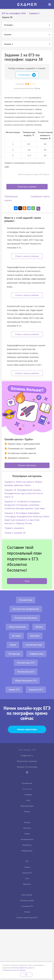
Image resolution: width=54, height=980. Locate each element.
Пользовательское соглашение (14, 970)
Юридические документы (27, 761)
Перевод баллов (27, 900)
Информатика (36, 654)
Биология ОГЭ (36, 690)
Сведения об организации (27, 767)
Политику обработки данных (23, 968)
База (28, 800)
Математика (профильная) (26, 609)
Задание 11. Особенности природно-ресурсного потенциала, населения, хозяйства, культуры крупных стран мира (25, 505)
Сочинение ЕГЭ (27, 906)
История (16, 636)
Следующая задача (40, 196)
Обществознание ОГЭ (26, 681)
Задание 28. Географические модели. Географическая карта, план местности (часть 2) (24, 493)
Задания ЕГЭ (27, 873)
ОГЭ (27, 861)
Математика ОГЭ (26, 672)
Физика (39, 627)
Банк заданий (27, 895)
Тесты (27, 878)
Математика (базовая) (26, 618)
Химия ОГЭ (14, 690)
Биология (35, 636)
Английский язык (34, 645)
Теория (27, 867)
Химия (13, 645)
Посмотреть (27, 75)
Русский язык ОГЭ (26, 663)
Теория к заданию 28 (15, 533)
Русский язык (26, 600)
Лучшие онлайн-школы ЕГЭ (27, 918)
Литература (14, 654)
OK (26, 975)
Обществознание (17, 627)
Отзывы (27, 912)
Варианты (27, 884)
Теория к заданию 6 (14, 528)
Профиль (28, 795)
